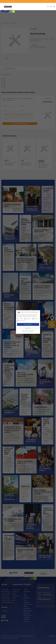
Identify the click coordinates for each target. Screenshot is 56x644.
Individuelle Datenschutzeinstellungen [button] (28, 331)
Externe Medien (21, 321)
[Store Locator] (45, 1)
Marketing (35, 319)
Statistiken (28, 319)
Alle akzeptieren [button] (28, 324)
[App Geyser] (35, 1)
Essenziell (20, 319)
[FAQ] (52, 1)
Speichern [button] (28, 328)
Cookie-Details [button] (28, 332)
